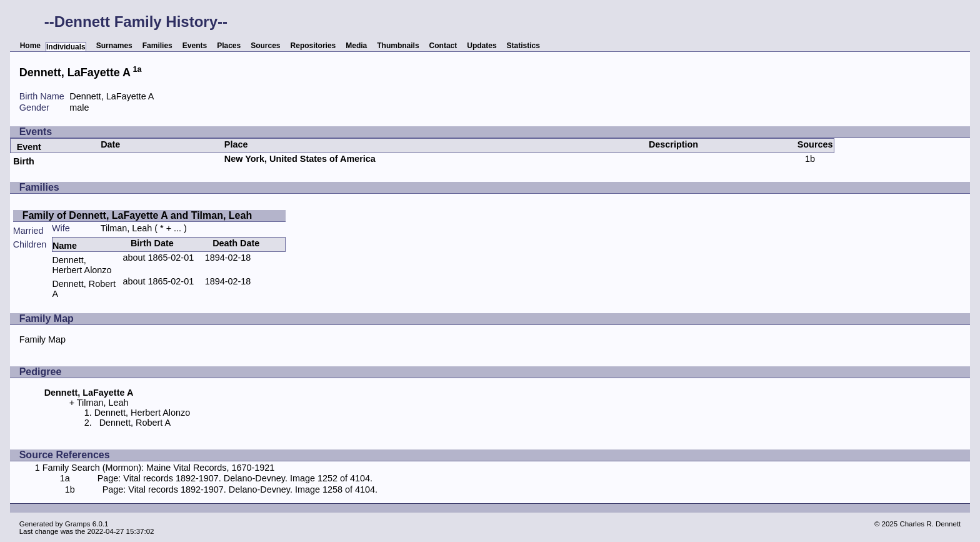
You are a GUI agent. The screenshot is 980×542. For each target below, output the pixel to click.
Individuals (66, 47)
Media (356, 46)
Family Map (42, 339)
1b (810, 159)
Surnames (114, 46)
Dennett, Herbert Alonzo (82, 265)
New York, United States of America (300, 159)
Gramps (78, 524)
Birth (24, 161)
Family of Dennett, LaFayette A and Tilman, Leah (137, 215)
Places (229, 46)
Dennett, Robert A (135, 423)
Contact (443, 46)
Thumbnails (398, 46)
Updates (482, 46)
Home (30, 46)
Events (195, 46)
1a (137, 69)
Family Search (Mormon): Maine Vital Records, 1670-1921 (159, 468)
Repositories (313, 46)
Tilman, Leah (127, 228)
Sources (265, 46)
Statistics (523, 46)
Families (157, 46)
